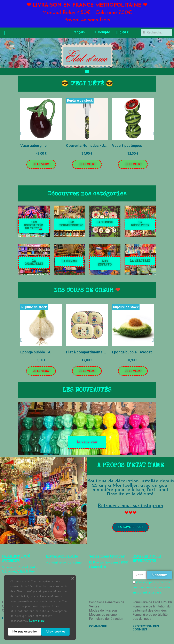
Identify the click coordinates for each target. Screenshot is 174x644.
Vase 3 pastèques (127, 145)
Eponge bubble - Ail (36, 352)
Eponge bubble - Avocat (132, 352)
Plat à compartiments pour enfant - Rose (100, 352)
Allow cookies (55, 632)
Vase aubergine (33, 145)
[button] (41, 164)
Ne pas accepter (25, 632)
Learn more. (37, 621)
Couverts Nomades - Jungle (90, 145)
